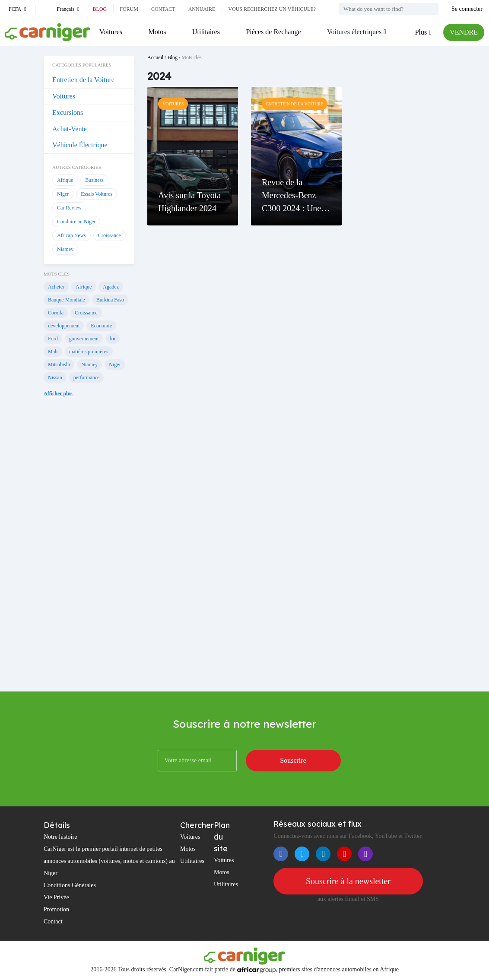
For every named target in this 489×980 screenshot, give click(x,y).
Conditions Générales (70, 885)
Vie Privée (56, 897)
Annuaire (202, 9)
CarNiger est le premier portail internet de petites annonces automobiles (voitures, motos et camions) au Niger (109, 861)
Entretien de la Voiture (83, 80)
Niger (63, 194)
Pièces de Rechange (273, 32)
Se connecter (467, 9)
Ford (53, 339)
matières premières (89, 352)
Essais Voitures (97, 194)
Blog (100, 9)
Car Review (69, 208)
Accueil (155, 57)
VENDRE (464, 32)
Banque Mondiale (67, 300)
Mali (53, 352)
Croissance (110, 235)
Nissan (55, 377)
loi (113, 339)
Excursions (68, 113)
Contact (163, 9)
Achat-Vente (70, 129)
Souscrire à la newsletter (348, 881)
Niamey (65, 249)
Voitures (111, 32)
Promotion (56, 909)
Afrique (65, 180)
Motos (157, 32)
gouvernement (84, 339)
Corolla (56, 313)
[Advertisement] (89, 553)
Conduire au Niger (76, 222)
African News (71, 235)
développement (64, 326)
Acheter (56, 287)
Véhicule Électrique (80, 145)
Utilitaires (206, 32)
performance (87, 377)
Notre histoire (60, 837)
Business (94, 180)
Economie (101, 326)
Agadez (111, 287)
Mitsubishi (59, 365)
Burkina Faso (110, 300)
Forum (129, 9)
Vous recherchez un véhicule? (272, 9)
